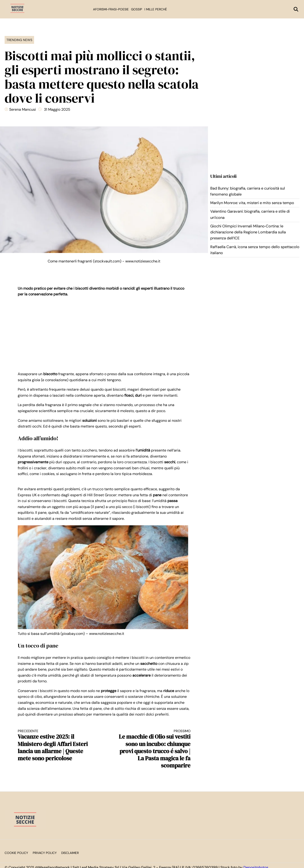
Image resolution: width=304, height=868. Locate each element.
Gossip (137, 9)
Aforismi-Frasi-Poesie (111, 9)
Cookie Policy (16, 853)
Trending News (19, 40)
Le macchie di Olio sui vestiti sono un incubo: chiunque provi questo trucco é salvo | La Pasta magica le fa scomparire (152, 749)
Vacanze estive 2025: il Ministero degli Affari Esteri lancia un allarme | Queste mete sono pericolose (57, 745)
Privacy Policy (45, 853)
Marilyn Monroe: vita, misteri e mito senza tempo (252, 203)
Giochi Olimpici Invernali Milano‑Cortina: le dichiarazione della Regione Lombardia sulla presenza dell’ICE (248, 232)
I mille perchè (156, 9)
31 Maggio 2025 (57, 109)
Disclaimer (70, 853)
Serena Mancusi (23, 109)
